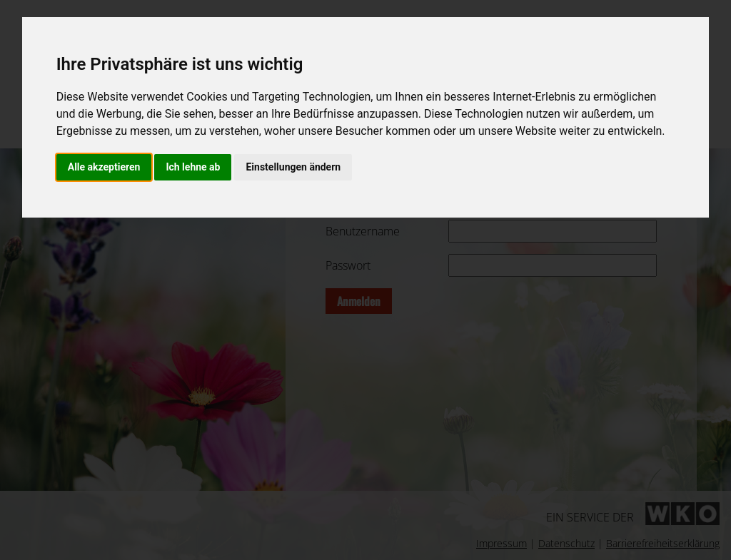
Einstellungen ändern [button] (293, 167)
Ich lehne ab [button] (193, 167)
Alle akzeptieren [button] (104, 167)
